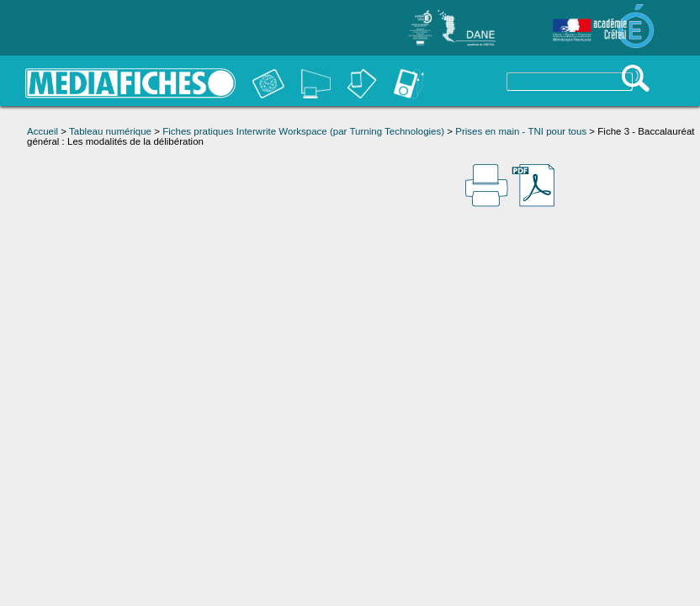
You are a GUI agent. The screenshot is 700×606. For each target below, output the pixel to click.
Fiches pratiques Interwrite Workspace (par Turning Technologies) (303, 131)
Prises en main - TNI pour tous (521, 131)
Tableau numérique (110, 131)
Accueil (42, 131)
